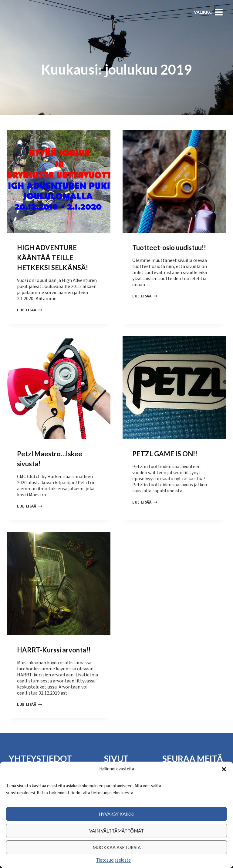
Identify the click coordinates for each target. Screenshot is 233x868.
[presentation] (59, 181)
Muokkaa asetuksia (117, 847)
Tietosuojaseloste (113, 860)
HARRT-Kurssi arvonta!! (54, 647)
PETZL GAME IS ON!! (165, 452)
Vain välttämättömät (116, 831)
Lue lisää (30, 310)
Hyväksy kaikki (117, 814)
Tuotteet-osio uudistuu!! (169, 248)
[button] (224, 769)
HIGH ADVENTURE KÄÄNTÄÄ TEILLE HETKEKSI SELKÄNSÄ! (52, 258)
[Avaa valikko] (208, 12)
